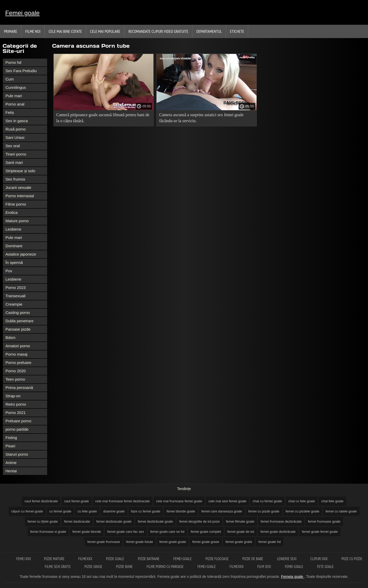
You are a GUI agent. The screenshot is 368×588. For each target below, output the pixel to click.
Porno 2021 (16, 413)
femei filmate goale (240, 521)
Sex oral (13, 146)
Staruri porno (17, 454)
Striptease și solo (20, 171)
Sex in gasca (17, 121)
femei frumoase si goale (48, 532)
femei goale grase (206, 542)
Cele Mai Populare (105, 31)
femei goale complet (206, 532)
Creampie (14, 304)
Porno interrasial (20, 196)
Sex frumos (15, 179)
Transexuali (15, 296)
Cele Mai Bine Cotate (65, 31)
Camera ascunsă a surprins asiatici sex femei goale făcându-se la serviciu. (201, 118)
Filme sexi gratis (58, 567)
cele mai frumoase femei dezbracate (123, 501)
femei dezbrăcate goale (155, 521)
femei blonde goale (181, 511)
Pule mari (14, 96)
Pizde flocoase (217, 559)
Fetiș (10, 112)
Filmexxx (86, 559)
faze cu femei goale (146, 511)
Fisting (11, 438)
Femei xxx (24, 559)
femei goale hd (269, 542)
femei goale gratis (239, 542)
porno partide (17, 429)
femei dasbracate (77, 521)
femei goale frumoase (104, 542)
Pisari (10, 446)
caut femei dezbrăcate (41, 501)
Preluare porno (18, 421)
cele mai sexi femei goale (227, 501)
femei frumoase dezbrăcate (281, 521)
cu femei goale (60, 511)
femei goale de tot (241, 532)
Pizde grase (94, 567)
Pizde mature (55, 559)
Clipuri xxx (319, 559)
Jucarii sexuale (18, 187)
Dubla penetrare (20, 321)
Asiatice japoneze (21, 254)
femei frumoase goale (324, 521)
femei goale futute (139, 542)
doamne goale (114, 511)
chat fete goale (332, 501)
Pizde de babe (253, 559)
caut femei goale (76, 501)
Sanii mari (14, 162)
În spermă (14, 262)
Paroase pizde (18, 329)
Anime (11, 463)
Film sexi (265, 567)
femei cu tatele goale (341, 511)
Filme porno (16, 204)
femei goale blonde (87, 532)
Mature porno (17, 221)
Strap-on (13, 396)
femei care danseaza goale (222, 511)
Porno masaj (16, 354)
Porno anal (15, 104)
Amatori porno (18, 346)
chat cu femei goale (267, 501)
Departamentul (209, 31)
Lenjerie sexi (287, 559)
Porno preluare (18, 363)
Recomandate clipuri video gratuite (158, 31)
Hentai (11, 471)
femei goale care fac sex (126, 532)
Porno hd (13, 62)
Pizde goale (116, 559)
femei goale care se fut (167, 532)
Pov (9, 271)
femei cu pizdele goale (302, 511)
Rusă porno (16, 129)
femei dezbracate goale (114, 521)
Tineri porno (16, 154)
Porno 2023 (16, 287)
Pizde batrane (149, 559)
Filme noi (33, 31)
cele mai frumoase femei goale (179, 501)
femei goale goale (173, 542)
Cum (10, 79)
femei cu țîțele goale (43, 521)
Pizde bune (125, 567)
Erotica (12, 212)
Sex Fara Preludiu (21, 71)
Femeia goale (293, 577)
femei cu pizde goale (264, 511)
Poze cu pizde (352, 559)
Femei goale (22, 13)
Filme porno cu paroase (166, 567)
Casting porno (18, 312)
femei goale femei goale (320, 532)
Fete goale (325, 567)
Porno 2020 (16, 371)
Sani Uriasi (15, 137)
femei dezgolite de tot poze (199, 521)
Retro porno (16, 404)
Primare (11, 31)
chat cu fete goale (302, 501)
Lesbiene (13, 229)
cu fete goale (87, 511)
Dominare (14, 246)
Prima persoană (19, 388)
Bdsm (10, 338)
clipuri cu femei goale (27, 511)
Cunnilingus (16, 87)
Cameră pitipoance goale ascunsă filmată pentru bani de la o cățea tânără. (103, 118)
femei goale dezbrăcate (278, 532)
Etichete (237, 31)
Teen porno (15, 379)
